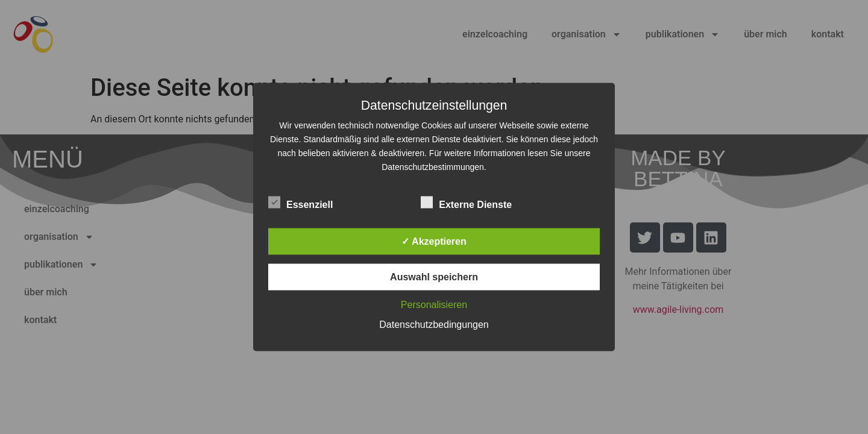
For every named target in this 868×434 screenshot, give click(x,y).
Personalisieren (434, 305)
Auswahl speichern (434, 277)
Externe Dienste (466, 203)
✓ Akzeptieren (434, 241)
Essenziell (300, 203)
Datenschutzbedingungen (434, 325)
